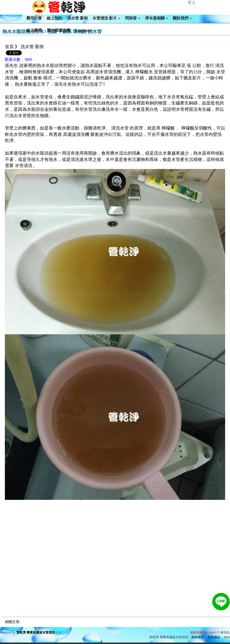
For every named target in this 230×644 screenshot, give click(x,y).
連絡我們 (197, 637)
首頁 (9, 47)
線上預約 (55, 18)
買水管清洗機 (58, 30)
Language (84, 30)
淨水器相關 (156, 18)
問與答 (133, 18)
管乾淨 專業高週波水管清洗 (36, 632)
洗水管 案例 (77, 18)
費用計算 (34, 18)
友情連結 (214, 637)
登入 (192, 3)
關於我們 (182, 18)
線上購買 (34, 30)
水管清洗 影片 (106, 18)
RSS (227, 637)
